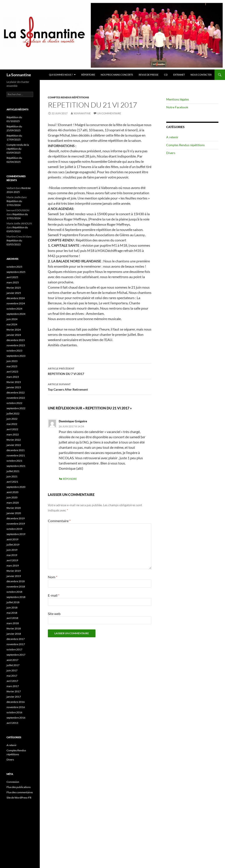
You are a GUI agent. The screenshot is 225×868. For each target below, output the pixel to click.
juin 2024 (12, 319)
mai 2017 (12, 676)
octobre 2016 (14, 712)
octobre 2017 (14, 649)
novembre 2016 (16, 707)
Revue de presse (149, 75)
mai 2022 (12, 424)
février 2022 (14, 440)
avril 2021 (12, 482)
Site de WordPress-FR (19, 798)
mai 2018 (12, 613)
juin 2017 (12, 670)
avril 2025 (12, 277)
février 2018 (14, 628)
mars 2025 (13, 282)
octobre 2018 (14, 592)
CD (166, 75)
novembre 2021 (16, 455)
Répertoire (88, 75)
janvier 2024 (14, 335)
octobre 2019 (14, 529)
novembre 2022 (16, 398)
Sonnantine (82, 113)
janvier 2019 (14, 576)
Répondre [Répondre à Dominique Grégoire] (70, 479)
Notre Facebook (177, 107)
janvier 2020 (14, 513)
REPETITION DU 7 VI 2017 (100, 371)
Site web (54, 614)
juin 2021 (12, 476)
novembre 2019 (16, 524)
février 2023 (14, 382)
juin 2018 (12, 607)
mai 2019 (12, 555)
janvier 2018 (14, 634)
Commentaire (59, 521)
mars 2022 (13, 434)
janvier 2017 (14, 697)
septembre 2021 (16, 466)
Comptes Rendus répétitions (68, 97)
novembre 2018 (16, 586)
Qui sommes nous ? (61, 75)
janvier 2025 (14, 293)
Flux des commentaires (20, 792)
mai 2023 (12, 366)
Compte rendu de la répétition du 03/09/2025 (18, 149)
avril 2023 (12, 372)
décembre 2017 (16, 639)
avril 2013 (12, 723)
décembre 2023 (16, 340)
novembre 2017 (16, 644)
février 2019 (14, 571)
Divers (171, 153)
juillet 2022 (13, 413)
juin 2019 (12, 550)
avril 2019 (12, 560)
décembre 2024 (16, 298)
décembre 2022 (16, 392)
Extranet (179, 75)
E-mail (54, 595)
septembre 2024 (16, 314)
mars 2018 (13, 623)
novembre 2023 (16, 345)
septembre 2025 (16, 272)
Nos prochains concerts (117, 75)
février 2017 (14, 691)
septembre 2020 (16, 487)
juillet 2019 (13, 545)
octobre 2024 (14, 309)
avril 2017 (12, 681)
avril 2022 (12, 429)
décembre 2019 (16, 518)
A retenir (172, 137)
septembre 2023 (16, 356)
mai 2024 (12, 324)
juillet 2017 (13, 665)
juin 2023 (12, 361)
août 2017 (12, 660)
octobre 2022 (14, 403)
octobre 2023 (14, 351)
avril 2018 (12, 618)
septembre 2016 (16, 718)
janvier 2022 (14, 445)
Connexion (13, 782)
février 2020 (14, 508)
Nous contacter (201, 75)
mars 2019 (13, 566)
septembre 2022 (16, 408)
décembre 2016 (16, 702)
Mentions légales (178, 99)
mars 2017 (13, 686)
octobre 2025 (14, 267)
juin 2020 (12, 497)
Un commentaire (109, 113)
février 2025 (14, 288)
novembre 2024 (16, 303)
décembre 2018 (16, 581)
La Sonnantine (19, 75)
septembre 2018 (16, 597)
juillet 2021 (13, 471)
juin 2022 (12, 419)
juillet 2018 (13, 602)
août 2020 (12, 492)
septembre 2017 (16, 655)
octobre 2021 (14, 461)
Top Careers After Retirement (100, 386)
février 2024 (14, 330)
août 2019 (12, 539)
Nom (53, 577)
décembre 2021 (16, 450)
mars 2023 (13, 377)
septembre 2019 (16, 534)
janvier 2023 (14, 387)
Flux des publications (19, 787)
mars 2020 (13, 503)
